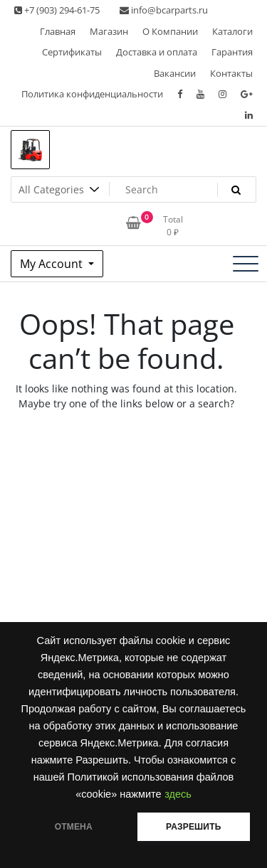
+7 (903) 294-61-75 (57, 10)
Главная (58, 31)
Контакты (231, 73)
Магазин (109, 31)
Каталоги (232, 31)
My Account (53, 264)
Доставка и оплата (157, 52)
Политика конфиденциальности (92, 94)
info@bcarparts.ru (164, 10)
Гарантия (232, 52)
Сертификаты (72, 52)
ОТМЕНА (74, 827)
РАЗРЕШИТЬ (193, 827)
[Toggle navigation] (246, 264)
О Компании (170, 31)
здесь (178, 794)
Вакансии (175, 73)
